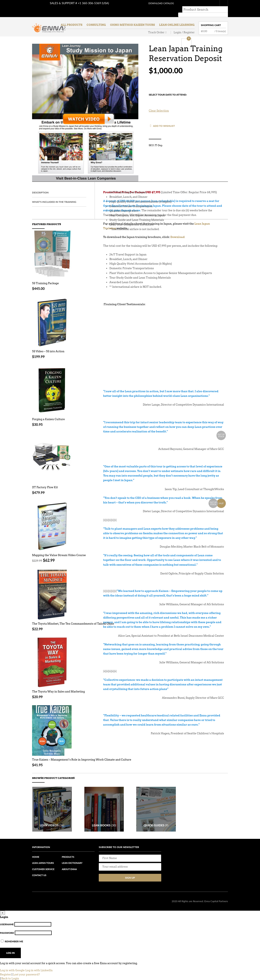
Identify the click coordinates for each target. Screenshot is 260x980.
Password (7, 932)
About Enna (69, 869)
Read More (68, 474)
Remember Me (12, 941)
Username (7, 924)
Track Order (156, 26)
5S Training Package (45, 277)
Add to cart (68, 338)
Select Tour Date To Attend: (168, 88)
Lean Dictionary (72, 862)
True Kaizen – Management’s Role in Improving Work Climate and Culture (82, 753)
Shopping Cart (211, 19)
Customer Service (43, 869)
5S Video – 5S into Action (48, 345)
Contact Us (39, 875)
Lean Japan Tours (43, 862)
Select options (68, 270)
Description (40, 186)
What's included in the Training (54, 196)
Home (36, 856)
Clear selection (159, 104)
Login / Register (184, 26)
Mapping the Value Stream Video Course (59, 549)
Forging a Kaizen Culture (48, 413)
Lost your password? (26, 974)
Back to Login (10, 978)
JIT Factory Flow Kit (45, 481)
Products (68, 856)
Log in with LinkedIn (39, 970)
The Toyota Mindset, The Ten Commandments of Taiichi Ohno (73, 617)
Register (6, 974)
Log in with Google (12, 970)
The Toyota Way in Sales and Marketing (58, 685)
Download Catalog (156, 3)
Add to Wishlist (164, 120)
